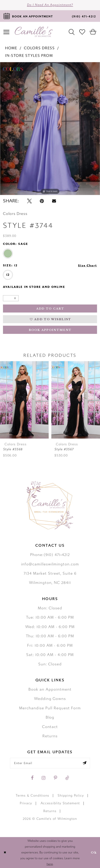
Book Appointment (50, 330)
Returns (50, 736)
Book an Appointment (50, 689)
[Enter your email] (50, 763)
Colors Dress (39, 48)
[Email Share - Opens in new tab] (54, 201)
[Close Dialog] (5, 853)
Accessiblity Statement (60, 803)
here (50, 864)
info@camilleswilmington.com (50, 564)
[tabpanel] (50, 129)
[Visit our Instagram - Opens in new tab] (44, 778)
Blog (50, 717)
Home (11, 48)
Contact (50, 727)
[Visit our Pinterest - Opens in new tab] (55, 778)
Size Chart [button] (87, 266)
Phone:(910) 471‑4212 (50, 555)
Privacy (26, 803)
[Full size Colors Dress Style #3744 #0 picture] (50, 129)
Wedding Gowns (50, 699)
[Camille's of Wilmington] (34, 32)
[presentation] (24, 400)
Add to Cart (50, 309)
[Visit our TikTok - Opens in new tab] (67, 778)
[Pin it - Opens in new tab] (42, 201)
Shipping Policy (71, 796)
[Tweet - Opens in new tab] (29, 201)
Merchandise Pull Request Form (50, 708)
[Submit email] (84, 763)
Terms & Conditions (32, 796)
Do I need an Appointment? (50, 5)
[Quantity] (11, 298)
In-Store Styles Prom (29, 56)
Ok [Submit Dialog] (94, 852)
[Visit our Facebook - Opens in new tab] (32, 778)
